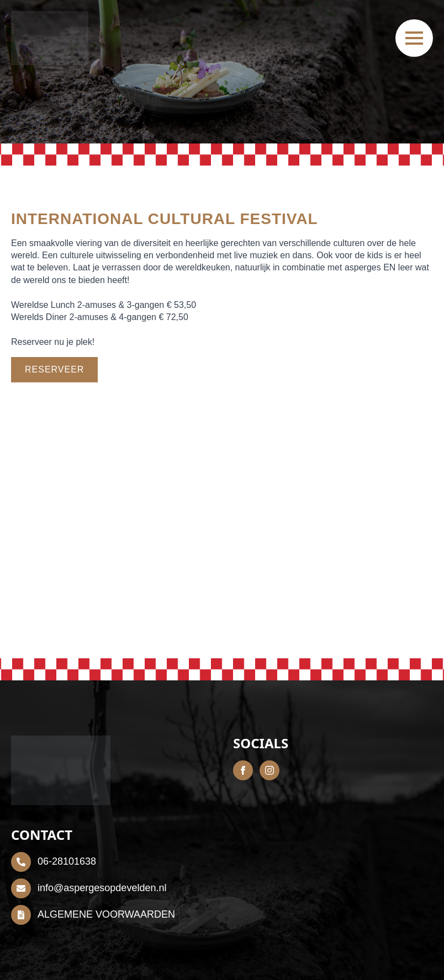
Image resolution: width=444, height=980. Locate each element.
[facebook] (243, 770)
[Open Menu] (414, 38)
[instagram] (269, 770)
